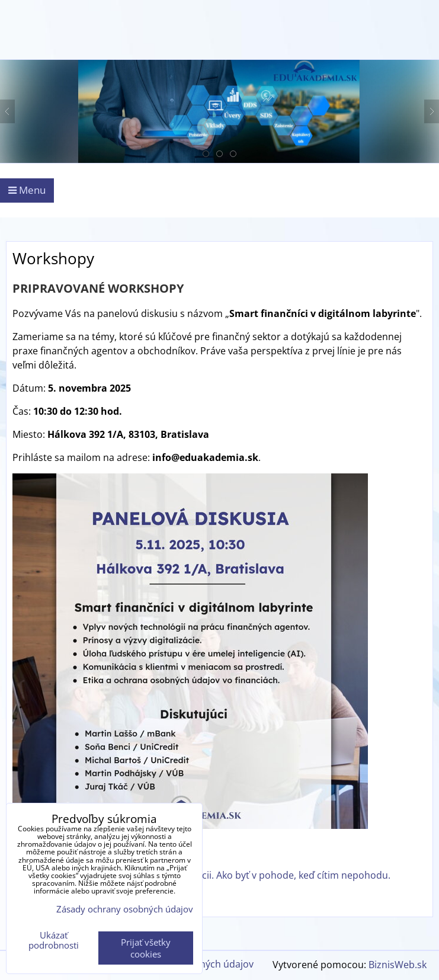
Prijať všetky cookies (146, 948)
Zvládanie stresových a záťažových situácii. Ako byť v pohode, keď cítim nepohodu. (207, 875)
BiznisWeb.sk (398, 965)
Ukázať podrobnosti (54, 940)
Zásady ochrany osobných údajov (125, 909)
